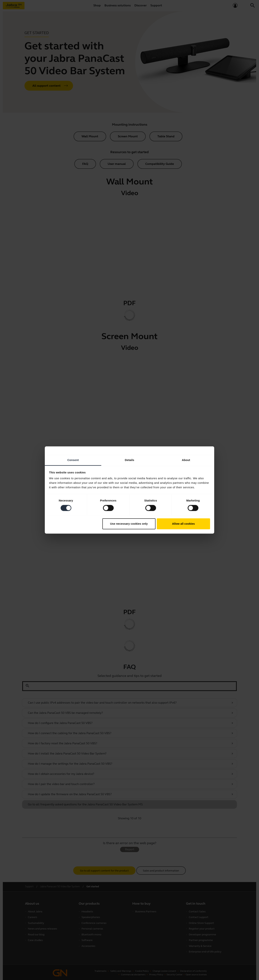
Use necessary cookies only (129, 524)
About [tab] (186, 460)
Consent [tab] (73, 460)
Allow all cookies (183, 524)
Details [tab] (129, 460)
